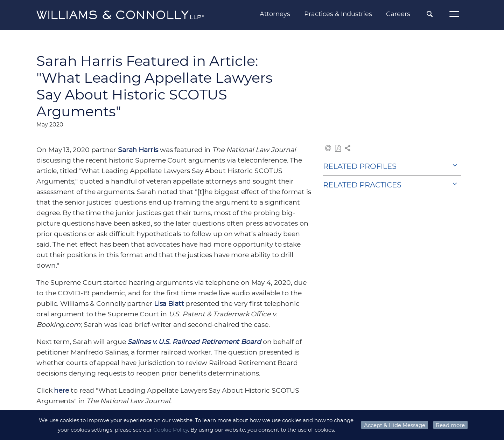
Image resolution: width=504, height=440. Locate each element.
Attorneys (275, 14)
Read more (450, 425)
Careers (398, 14)
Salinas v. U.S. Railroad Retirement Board (194, 342)
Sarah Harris (138, 150)
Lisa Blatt (169, 304)
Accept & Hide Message (395, 425)
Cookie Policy (171, 430)
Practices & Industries (338, 14)
